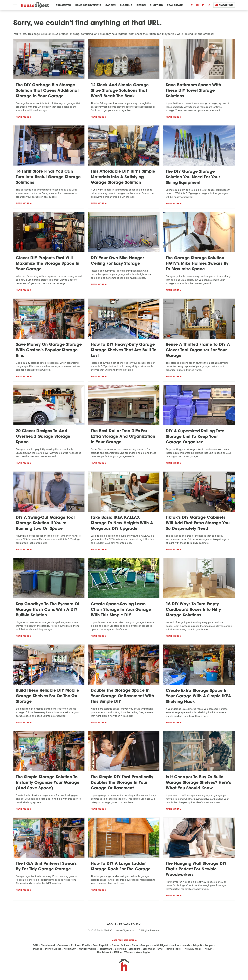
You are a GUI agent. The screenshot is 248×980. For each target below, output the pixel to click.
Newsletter (224, 5)
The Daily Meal (192, 949)
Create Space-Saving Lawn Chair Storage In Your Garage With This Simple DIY (121, 610)
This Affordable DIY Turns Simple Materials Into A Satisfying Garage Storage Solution (123, 177)
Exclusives (63, 5)
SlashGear (149, 949)
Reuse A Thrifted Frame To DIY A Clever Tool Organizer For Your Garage (198, 350)
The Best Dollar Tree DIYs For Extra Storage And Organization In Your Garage (123, 437)
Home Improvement (88, 5)
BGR (35, 945)
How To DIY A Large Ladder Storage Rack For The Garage (121, 867)
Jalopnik (197, 945)
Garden (110, 5)
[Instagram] (198, 6)
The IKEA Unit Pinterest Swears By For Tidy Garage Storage (46, 867)
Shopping (156, 5)
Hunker (175, 945)
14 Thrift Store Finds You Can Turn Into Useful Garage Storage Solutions (48, 177)
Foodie (86, 945)
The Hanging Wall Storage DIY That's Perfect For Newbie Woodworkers (196, 869)
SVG (160, 949)
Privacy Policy (130, 924)
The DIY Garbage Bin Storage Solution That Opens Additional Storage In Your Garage (47, 91)
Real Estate (175, 5)
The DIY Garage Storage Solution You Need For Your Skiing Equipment (193, 177)
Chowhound (48, 945)
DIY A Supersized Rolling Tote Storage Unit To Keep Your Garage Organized (195, 437)
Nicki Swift (70, 949)
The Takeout (104, 952)
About (112, 924)
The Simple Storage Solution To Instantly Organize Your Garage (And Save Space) (48, 783)
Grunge (145, 945)
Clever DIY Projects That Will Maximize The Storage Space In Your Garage (48, 264)
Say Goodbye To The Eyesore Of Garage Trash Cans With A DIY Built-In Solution (48, 610)
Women (129, 952)
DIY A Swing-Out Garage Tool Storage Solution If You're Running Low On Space (45, 523)
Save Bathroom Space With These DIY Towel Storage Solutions (193, 91)
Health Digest (160, 945)
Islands (186, 945)
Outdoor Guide (88, 949)
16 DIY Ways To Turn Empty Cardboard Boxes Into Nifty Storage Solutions (193, 610)
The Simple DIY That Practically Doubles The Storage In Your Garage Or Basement (122, 783)
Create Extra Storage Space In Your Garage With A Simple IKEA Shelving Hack (198, 696)
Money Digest (53, 949)
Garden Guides (120, 945)
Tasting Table (173, 949)
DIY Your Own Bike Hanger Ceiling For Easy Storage (117, 261)
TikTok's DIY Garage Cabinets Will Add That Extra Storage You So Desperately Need (198, 523)
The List (208, 949)
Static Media (104, 930)
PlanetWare (105, 949)
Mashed (38, 949)
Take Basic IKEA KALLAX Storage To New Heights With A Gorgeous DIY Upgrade (122, 523)
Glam (135, 945)
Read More (23, 117)
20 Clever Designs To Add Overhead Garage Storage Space (43, 437)
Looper (209, 945)
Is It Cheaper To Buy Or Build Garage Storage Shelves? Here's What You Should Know (198, 783)
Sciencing (120, 949)
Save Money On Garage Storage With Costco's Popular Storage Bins (49, 350)
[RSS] (209, 6)
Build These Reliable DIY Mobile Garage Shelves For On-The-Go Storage (47, 696)
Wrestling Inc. (144, 952)
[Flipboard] (203, 6)
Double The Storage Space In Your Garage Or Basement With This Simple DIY (122, 696)
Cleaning (126, 5)
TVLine (118, 952)
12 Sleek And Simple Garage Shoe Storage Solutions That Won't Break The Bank (120, 91)
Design (141, 5)
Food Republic (101, 945)
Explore (75, 945)
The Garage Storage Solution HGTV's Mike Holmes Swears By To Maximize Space (197, 264)
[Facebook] (192, 6)
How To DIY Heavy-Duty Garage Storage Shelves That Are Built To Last (124, 350)
